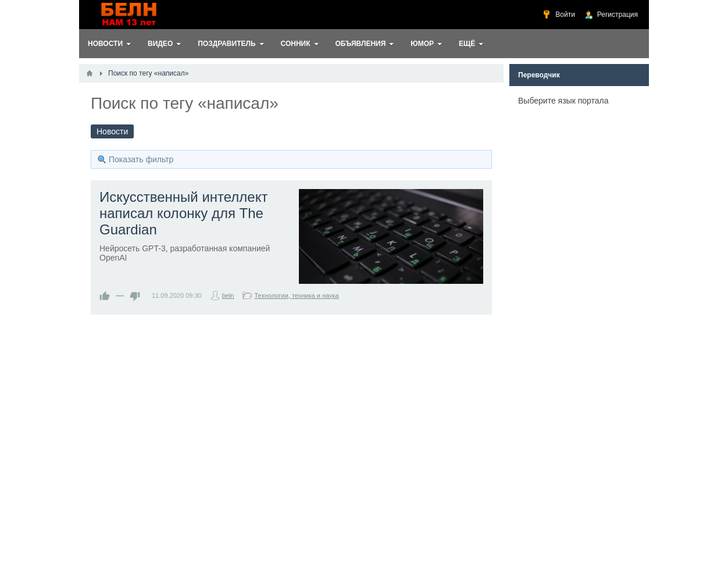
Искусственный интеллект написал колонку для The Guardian (183, 213)
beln (228, 295)
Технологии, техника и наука (296, 295)
